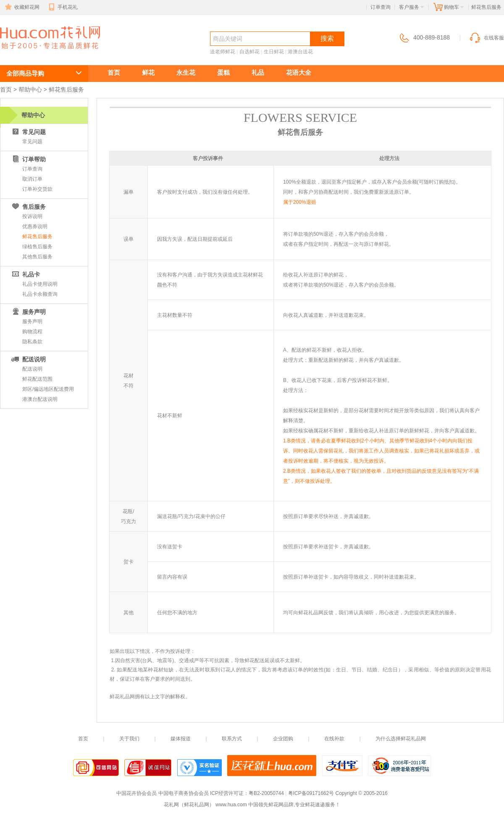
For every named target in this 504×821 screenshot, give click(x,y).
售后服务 (28, 207)
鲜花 (148, 72)
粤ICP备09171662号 (311, 793)
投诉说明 (32, 216)
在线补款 (334, 739)
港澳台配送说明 (40, 399)
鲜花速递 (30, 53)
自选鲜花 (249, 52)
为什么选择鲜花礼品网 (401, 739)
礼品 (258, 72)
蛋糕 (223, 72)
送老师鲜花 (223, 52)
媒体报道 (181, 739)
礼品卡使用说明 (40, 284)
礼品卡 (25, 274)
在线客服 (486, 38)
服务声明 (32, 321)
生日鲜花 (274, 52)
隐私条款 (32, 342)
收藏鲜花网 (21, 7)
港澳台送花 (300, 52)
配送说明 (28, 359)
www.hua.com (231, 805)
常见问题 (28, 132)
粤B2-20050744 (266, 793)
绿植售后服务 (37, 247)
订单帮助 (28, 159)
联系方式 (232, 739)
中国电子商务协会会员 (184, 793)
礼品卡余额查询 (40, 294)
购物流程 (32, 332)
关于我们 (129, 739)
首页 (114, 72)
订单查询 (381, 7)
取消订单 (32, 179)
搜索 (327, 38)
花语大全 (299, 72)
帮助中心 (30, 89)
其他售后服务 (37, 257)
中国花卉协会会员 (136, 793)
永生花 (186, 72)
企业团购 (283, 739)
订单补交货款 (37, 189)
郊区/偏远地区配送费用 (48, 389)
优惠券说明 (35, 226)
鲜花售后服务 (37, 237)
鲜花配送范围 (37, 379)
